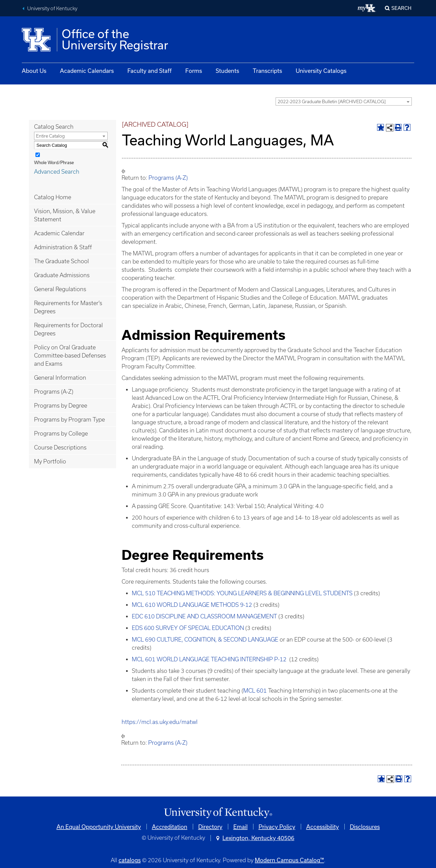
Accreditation (170, 827)
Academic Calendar (59, 233)
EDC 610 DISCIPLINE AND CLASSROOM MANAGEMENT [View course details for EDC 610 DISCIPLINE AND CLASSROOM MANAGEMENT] (204, 616)
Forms (194, 71)
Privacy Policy (277, 827)
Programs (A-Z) (54, 392)
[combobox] (344, 101)
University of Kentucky (52, 9)
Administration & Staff (63, 247)
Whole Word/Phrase (54, 162)
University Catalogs (321, 71)
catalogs (130, 860)
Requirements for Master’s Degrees (68, 307)
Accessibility (323, 827)
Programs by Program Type (69, 420)
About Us (34, 71)
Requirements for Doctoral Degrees (68, 329)
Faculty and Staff (150, 71)
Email (240, 827)
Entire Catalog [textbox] (50, 136)
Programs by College (61, 433)
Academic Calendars (87, 71)
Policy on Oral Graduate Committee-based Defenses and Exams (70, 356)
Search (401, 8)
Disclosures (365, 827)
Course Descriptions (60, 447)
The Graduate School (61, 261)
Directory (210, 827)
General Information (60, 378)
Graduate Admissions (62, 275)
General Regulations (60, 289)
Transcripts (267, 71)
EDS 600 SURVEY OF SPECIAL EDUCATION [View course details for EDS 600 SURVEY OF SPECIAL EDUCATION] (188, 628)
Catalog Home (53, 197)
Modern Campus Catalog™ (289, 860)
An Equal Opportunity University (99, 827)
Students (227, 71)
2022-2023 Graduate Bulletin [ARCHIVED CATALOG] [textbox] (332, 102)
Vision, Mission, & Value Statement (65, 215)
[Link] (218, 813)
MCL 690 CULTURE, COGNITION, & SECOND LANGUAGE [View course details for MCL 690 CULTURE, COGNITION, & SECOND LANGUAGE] (205, 640)
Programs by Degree (61, 406)
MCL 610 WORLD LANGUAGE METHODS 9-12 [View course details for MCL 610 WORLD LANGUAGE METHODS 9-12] (192, 605)
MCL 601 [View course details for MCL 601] (255, 691)
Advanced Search (57, 172)
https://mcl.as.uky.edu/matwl (160, 722)
